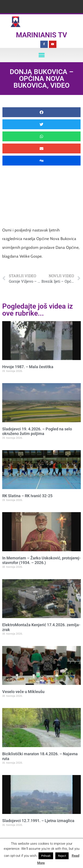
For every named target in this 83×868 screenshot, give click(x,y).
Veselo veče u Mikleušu (23, 692)
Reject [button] (62, 856)
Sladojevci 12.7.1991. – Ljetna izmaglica (38, 821)
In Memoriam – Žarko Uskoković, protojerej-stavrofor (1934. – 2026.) (41, 560)
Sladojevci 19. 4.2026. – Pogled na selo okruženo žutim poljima (37, 431)
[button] (41, 55)
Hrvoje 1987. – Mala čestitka (28, 367)
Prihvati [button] (46, 856)
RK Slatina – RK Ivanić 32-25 (27, 496)
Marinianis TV (41, 35)
